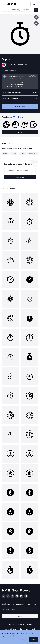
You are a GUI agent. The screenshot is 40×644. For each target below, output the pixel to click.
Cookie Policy (24, 633)
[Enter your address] (20, 609)
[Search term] (21, 10)
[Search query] (20, 171)
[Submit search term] (36, 10)
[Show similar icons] (36, 23)
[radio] (20, 82)
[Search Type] (5, 10)
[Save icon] (36, 17)
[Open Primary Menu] (3, 4)
